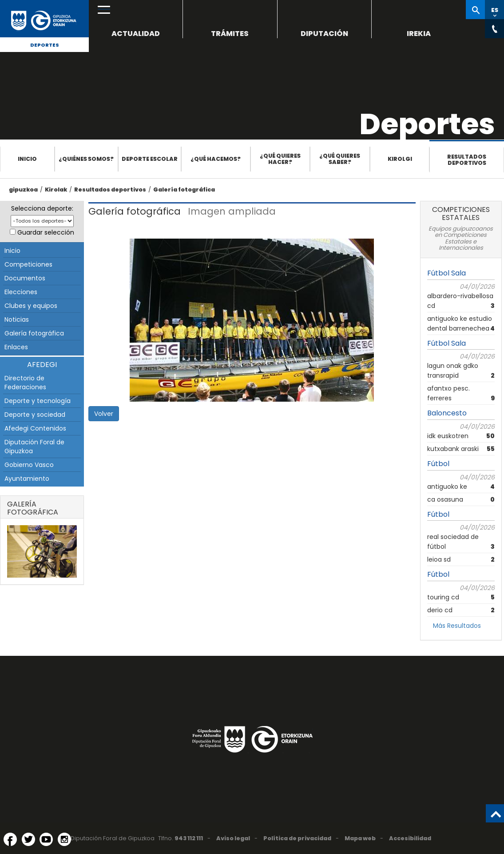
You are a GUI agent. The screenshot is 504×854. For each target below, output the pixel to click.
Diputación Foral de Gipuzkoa (34, 447)
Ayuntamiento (27, 479)
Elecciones (21, 292)
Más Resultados (457, 626)
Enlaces (16, 347)
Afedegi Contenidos (35, 428)
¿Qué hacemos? (216, 159)
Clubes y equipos (31, 306)
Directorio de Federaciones (25, 383)
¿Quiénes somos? (86, 159)
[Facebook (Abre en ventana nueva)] (10, 839)
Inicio (27, 159)
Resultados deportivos (467, 160)
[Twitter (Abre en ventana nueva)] (28, 839)
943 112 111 (189, 838)
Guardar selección (46, 232)
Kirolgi (400, 159)
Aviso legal (233, 838)
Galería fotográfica (184, 190)
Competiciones (28, 264)
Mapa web (360, 838)
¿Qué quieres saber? (340, 159)
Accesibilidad (410, 838)
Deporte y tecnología (38, 401)
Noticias (17, 319)
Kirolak (56, 190)
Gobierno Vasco (29, 465)
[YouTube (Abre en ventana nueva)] (46, 839)
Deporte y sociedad (35, 415)
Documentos (25, 278)
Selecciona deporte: (42, 208)
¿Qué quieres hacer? (280, 159)
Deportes (45, 45)
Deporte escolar (150, 159)
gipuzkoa (23, 190)
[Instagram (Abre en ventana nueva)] (64, 839)
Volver (104, 414)
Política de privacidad (297, 838)
